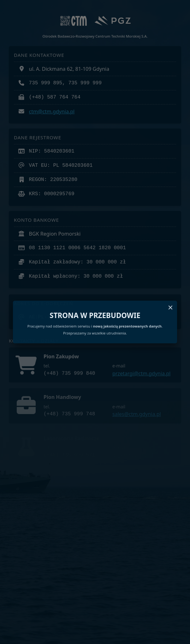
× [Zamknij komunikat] (170, 307)
